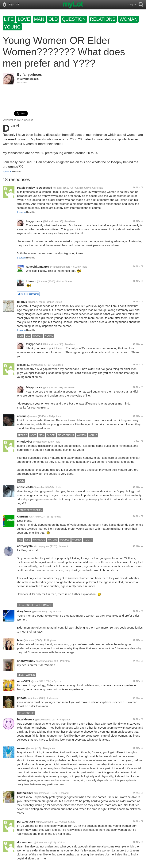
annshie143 (25, 487)
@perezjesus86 (44, 822)
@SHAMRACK (37, 517)
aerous (22, 416)
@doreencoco (42, 842)
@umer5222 (38, 681)
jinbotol (22, 698)
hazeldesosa (26, 719)
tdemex (31, 281)
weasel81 (23, 365)
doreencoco (25, 842)
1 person (7, 172)
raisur (21, 748)
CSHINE (23, 516)
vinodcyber (25, 442)
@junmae (29, 640)
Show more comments (28, 294)
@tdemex (42, 281)
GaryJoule (24, 611)
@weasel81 (37, 365)
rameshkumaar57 (38, 267)
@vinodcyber (40, 442)
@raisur (30, 748)
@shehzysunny (44, 661)
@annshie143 (41, 487)
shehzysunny (26, 661)
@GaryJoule (39, 612)
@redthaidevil (41, 793)
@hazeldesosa (43, 720)
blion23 (22, 302)
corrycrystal (25, 546)
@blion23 (33, 302)
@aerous (32, 416)
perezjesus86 (26, 821)
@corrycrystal (42, 546)
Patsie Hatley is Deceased (35, 188)
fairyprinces (32, 75)
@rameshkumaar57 (61, 267)
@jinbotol (33, 698)
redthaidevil (25, 793)
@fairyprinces (25, 79)
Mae (20, 640)
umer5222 (24, 681)
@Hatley (58, 188)
